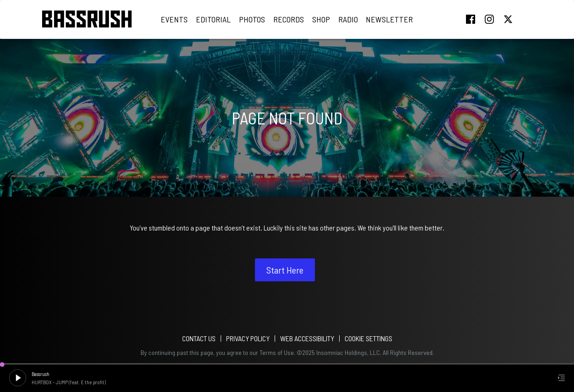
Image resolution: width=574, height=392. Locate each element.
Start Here (285, 270)
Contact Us (199, 338)
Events (174, 19)
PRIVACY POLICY (248, 338)
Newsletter (389, 19)
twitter (508, 19)
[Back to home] (87, 19)
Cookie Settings (368, 338)
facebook (471, 19)
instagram (489, 19)
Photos (252, 19)
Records (289, 19)
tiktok (527, 19)
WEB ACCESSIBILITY (307, 338)
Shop (321, 19)
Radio (348, 19)
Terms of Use (277, 352)
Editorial (213, 19)
